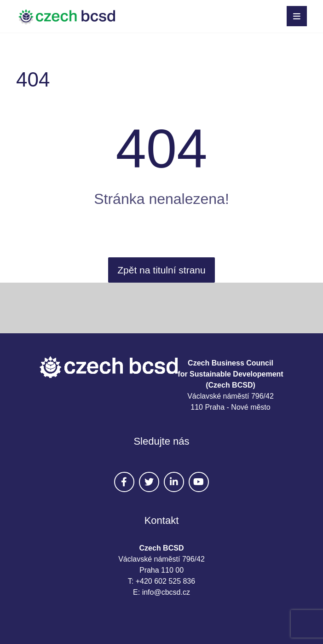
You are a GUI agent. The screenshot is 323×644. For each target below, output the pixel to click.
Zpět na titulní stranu (161, 270)
